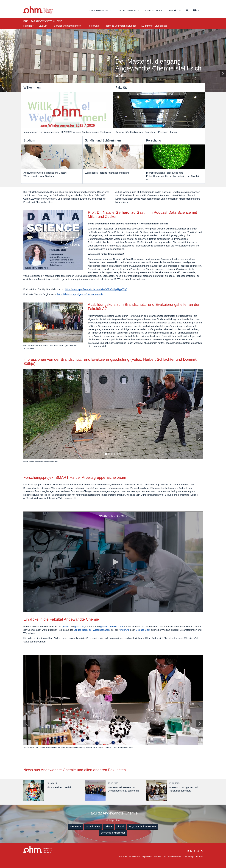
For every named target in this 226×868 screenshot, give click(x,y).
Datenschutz (160, 856)
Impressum (147, 856)
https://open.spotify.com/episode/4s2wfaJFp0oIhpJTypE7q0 (96, 289)
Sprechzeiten (93, 826)
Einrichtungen (154, 10)
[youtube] (198, 850)
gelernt (66, 626)
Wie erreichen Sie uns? (129, 856)
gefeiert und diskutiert (112, 626)
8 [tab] (116, 740)
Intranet (199, 856)
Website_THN (38, 10)
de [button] (196, 10)
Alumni (120, 826)
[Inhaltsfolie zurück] (3, 74)
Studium (44, 26)
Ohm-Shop (188, 856)
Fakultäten (174, 10)
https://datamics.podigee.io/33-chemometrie (80, 294)
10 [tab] (122, 740)
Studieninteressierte (101, 10)
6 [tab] (120, 454)
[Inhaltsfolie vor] (223, 74)
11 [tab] (124, 740)
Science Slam (143, 630)
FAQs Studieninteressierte (142, 826)
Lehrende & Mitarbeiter (113, 833)
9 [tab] (119, 740)
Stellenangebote (130, 10)
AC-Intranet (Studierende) (155, 26)
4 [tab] (114, 454)
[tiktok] (195, 850)
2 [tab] (109, 454)
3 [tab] (112, 454)
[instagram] (191, 850)
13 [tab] (130, 740)
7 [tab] (113, 740)
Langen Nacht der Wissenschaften (92, 630)
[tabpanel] (113, 417)
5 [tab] (117, 454)
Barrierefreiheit (175, 856)
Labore (108, 826)
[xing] (202, 850)
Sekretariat (76, 826)
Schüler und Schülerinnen (68, 26)
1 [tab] (106, 454)
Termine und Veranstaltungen (121, 26)
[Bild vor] (200, 437)
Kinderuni (124, 630)
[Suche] (187, 10)
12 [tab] (127, 740)
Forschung (94, 26)
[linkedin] (188, 850)
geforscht (79, 626)
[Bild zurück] (27, 437)
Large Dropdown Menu (38, 850)
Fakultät (29, 26)
